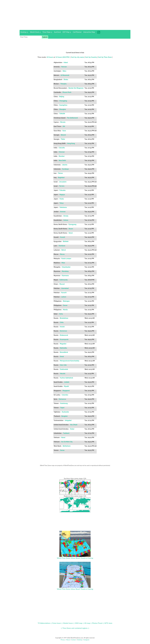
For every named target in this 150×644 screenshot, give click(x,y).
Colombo (65, 395)
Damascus (62, 399)
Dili (64, 126)
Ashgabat (68, 420)
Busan (71, 229)
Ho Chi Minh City (67, 442)
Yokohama (63, 207)
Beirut (64, 250)
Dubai (72, 429)
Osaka (62, 199)
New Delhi (62, 160)
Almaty (66, 216)
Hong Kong (71, 143)
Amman (63, 212)
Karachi (64, 293)
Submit (45, 37)
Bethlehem (67, 446)
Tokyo (62, 203)
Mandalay (65, 271)
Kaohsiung (64, 403)
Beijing (62, 97)
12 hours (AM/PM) (63, 57)
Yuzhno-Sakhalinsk (66, 378)
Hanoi (63, 437)
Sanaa (62, 450)
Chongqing (63, 101)
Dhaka (66, 80)
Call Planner (77, 32)
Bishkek (66, 241)
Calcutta (62, 148)
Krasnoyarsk (64, 339)
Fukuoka (62, 190)
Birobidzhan (64, 318)
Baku (64, 71)
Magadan (63, 344)
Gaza (64, 131)
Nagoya (62, 195)
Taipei (62, 408)
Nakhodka (63, 348)
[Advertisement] (75, 15)
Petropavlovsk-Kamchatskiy (70, 361)
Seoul (71, 233)
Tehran (60, 173)
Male (63, 263)
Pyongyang (72, 224)
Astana (66, 220)
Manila (65, 310)
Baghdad (61, 178)
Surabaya (65, 169)
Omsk (62, 357)
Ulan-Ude (63, 365)
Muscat (62, 284)
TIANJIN (62, 114)
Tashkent (66, 433)
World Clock (35, 32)
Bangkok (65, 416)
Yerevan (64, 67)
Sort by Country (91, 57)
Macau (62, 254)
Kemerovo (63, 331)
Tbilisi (63, 139)
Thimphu (63, 84)
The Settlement (72, 118)
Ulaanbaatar (66, 267)
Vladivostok (64, 369)
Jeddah (67, 382)
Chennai (62, 152)
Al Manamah (65, 75)
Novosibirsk (64, 352)
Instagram (86, 640)
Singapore (66, 391)
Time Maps (47, 32)
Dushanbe (65, 412)
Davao (65, 305)
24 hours (50, 57)
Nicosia (63, 122)
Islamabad (65, 288)
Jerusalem (63, 182)
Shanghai (63, 109)
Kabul (66, 62)
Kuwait (63, 237)
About (68, 640)
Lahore (64, 297)
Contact (73, 640)
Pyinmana (65, 276)
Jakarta (65, 165)
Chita (62, 322)
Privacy (63, 640)
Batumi (63, 135)
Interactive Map (89, 32)
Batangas (66, 301)
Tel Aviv (62, 186)
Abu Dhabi (74, 425)
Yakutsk (63, 374)
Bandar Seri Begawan (76, 88)
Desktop (24, 32)
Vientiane (62, 246)
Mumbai (62, 156)
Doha (61, 314)
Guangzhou (63, 105)
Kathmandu (64, 280)
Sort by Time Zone (105, 57)
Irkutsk (62, 327)
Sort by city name (78, 57)
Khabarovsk (64, 335)
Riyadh (67, 386)
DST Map (67, 32)
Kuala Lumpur (66, 258)
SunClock (57, 32)
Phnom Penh (67, 92)
